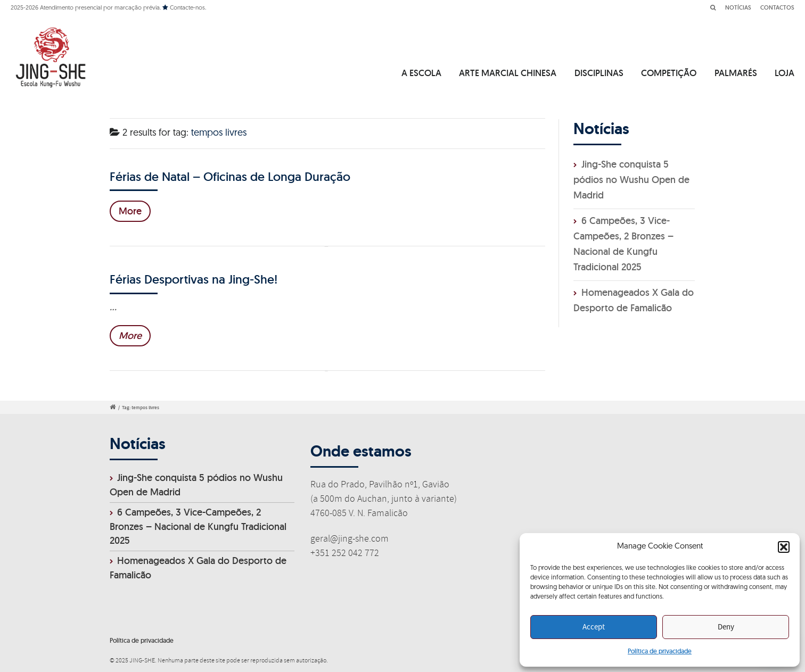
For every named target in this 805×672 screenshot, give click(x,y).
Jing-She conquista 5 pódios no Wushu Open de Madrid (631, 180)
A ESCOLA (421, 73)
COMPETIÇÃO (669, 73)
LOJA (785, 73)
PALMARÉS (736, 73)
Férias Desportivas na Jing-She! (194, 279)
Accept (594, 627)
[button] (784, 547)
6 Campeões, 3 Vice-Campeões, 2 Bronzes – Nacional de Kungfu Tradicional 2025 (198, 526)
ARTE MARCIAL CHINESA (508, 73)
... (113, 307)
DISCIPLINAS (599, 73)
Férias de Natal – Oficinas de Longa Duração (230, 176)
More (130, 211)
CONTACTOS (777, 7)
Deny (726, 627)
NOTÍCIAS (738, 7)
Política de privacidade (660, 651)
